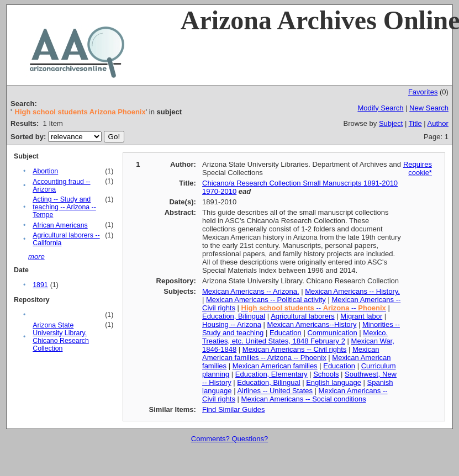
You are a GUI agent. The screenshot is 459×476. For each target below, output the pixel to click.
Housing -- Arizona (232, 324)
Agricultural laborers (303, 316)
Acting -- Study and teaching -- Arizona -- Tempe (64, 207)
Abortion (45, 171)
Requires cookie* (418, 168)
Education (286, 333)
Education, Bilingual (234, 316)
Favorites (423, 92)
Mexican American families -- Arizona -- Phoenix (291, 353)
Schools (326, 374)
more (36, 256)
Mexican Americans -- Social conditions (304, 399)
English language (334, 382)
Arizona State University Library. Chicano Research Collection (61, 337)
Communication (332, 333)
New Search (429, 108)
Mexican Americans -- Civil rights (295, 349)
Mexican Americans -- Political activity (266, 300)
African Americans (60, 225)
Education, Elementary (271, 374)
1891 (40, 285)
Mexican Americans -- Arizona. (251, 291)
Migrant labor (361, 316)
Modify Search (380, 108)
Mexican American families (275, 366)
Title (415, 123)
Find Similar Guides (233, 409)
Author (438, 123)
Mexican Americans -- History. (352, 291)
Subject (391, 123)
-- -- (314, 308)
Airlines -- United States (275, 391)
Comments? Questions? (229, 439)
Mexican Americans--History (312, 324)
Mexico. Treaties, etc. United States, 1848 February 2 (295, 337)
